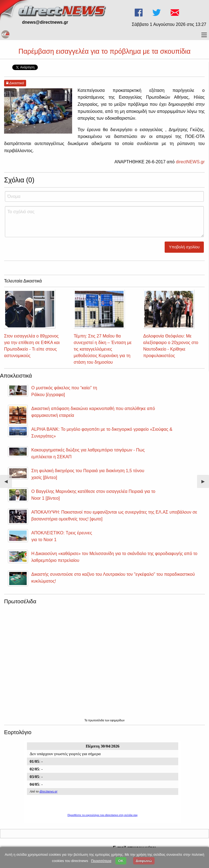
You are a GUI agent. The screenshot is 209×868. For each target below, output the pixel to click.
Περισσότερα (101, 861)
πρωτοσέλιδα (97, 720)
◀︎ (8, 483)
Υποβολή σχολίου (184, 247)
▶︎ (205, 483)
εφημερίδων (117, 720)
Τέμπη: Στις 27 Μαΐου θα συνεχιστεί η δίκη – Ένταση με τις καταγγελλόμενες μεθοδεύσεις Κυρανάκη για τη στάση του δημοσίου (103, 349)
